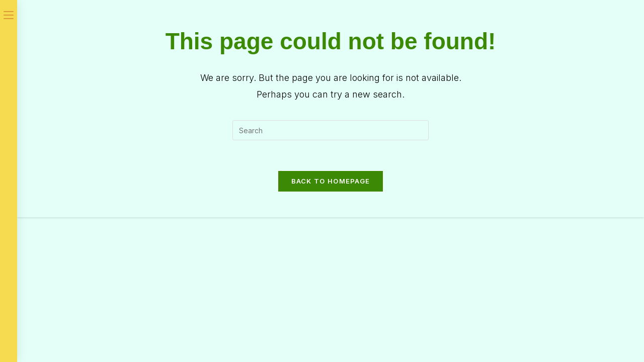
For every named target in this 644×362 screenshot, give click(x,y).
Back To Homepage (331, 181)
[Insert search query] (331, 130)
